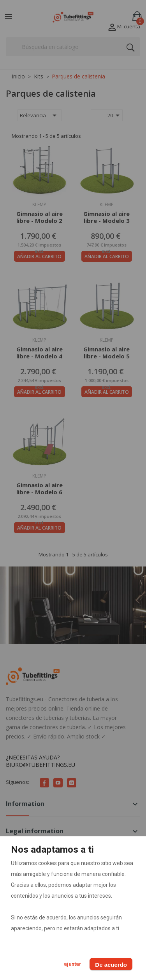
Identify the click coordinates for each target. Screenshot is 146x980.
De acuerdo (111, 965)
